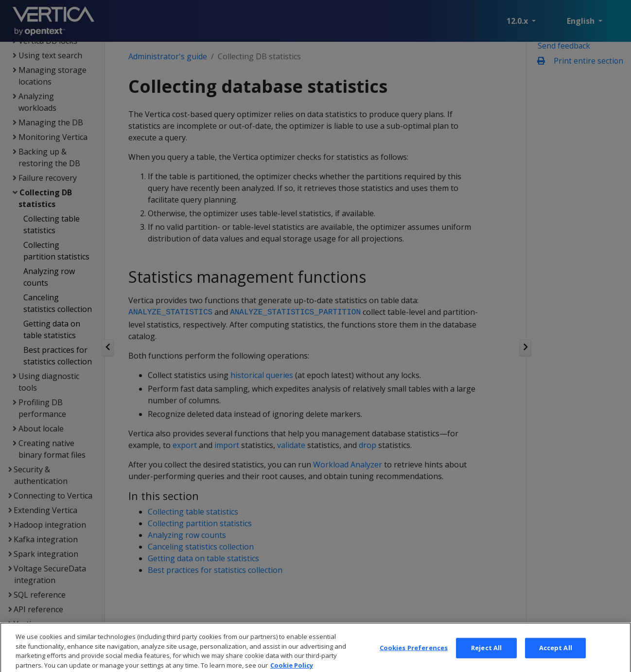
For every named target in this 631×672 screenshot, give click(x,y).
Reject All (486, 655)
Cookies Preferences (414, 655)
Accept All (556, 655)
